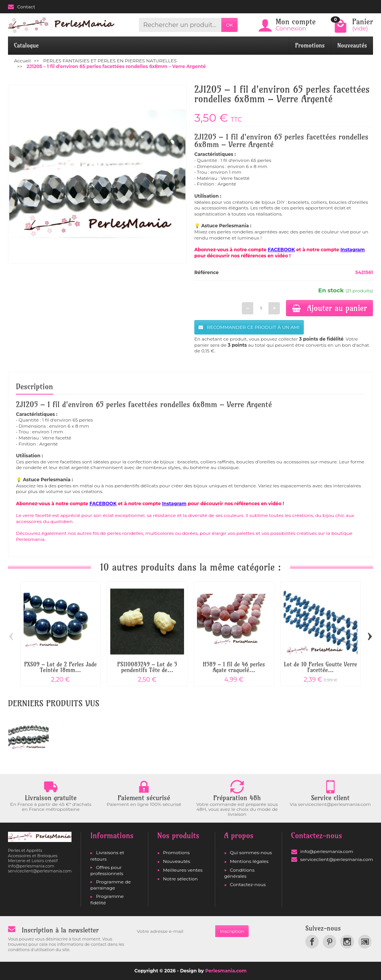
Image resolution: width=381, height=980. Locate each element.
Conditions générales (240, 873)
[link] (312, 941)
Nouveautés (352, 45)
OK (229, 25)
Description (35, 386)
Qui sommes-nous (251, 852)
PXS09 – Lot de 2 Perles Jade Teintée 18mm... (61, 667)
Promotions (310, 45)
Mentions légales (249, 861)
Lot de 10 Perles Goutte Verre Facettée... (321, 667)
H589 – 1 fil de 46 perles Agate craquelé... (234, 667)
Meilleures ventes (183, 870)
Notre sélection (180, 879)
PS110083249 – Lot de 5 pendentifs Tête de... (147, 667)
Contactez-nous (248, 884)
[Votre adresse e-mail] (174, 931)
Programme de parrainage (110, 885)
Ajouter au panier (329, 308)
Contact (21, 7)
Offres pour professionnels (107, 870)
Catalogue (26, 45)
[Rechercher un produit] (180, 25)
